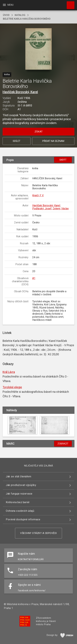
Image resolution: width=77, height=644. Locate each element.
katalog (20, 15)
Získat (39, 132)
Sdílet (17, 141)
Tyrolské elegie (12, 387)
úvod (6, 15)
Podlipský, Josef (42, 209)
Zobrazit (63, 444)
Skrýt (63, 160)
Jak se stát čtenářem (18, 476)
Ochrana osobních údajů (20, 511)
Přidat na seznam (53, 141)
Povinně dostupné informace (23, 519)
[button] (38, 49)
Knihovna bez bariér (18, 502)
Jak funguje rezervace (19, 494)
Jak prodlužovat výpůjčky (21, 485)
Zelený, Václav (61, 209)
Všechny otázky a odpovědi (38, 533)
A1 (34, 278)
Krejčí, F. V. (38, 195)
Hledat (69, 4)
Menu (8, 5)
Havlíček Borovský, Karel (20, 92)
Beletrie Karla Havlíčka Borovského (27, 19)
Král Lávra (9, 372)
